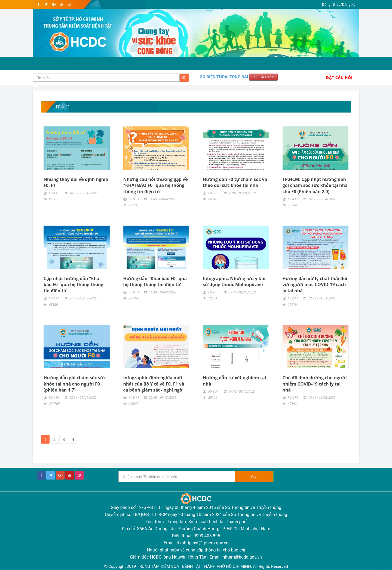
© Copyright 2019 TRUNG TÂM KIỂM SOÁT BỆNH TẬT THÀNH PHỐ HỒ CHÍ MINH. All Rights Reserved (196, 566)
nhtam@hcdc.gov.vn (242, 557)
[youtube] (61, 4)
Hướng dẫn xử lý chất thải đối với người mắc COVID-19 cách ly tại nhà (315, 285)
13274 (133, 205)
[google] (54, 4)
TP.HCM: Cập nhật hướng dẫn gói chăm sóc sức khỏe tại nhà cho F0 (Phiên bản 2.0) (315, 185)
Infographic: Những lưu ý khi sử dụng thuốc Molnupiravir (234, 281)
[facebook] (39, 4)
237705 (54, 404)
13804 (292, 205)
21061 (53, 199)
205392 (134, 298)
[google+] (60, 475)
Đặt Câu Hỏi (339, 78)
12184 (213, 298)
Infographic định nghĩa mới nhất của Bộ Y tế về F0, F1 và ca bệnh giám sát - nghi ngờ (154, 384)
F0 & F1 (54, 193)
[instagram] (69, 4)
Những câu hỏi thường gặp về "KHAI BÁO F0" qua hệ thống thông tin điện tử (156, 185)
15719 (292, 305)
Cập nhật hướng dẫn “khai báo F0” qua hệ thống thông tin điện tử (73, 285)
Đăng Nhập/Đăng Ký (339, 4)
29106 (213, 398)
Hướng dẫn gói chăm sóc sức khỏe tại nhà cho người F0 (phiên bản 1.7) (75, 384)
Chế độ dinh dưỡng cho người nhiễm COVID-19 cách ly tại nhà (315, 384)
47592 (292, 404)
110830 (134, 404)
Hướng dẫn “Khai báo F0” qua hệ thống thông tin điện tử (155, 281)
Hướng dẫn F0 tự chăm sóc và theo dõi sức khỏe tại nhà (235, 182)
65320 (53, 305)
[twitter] (46, 4)
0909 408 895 (264, 77)
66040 (213, 199)
